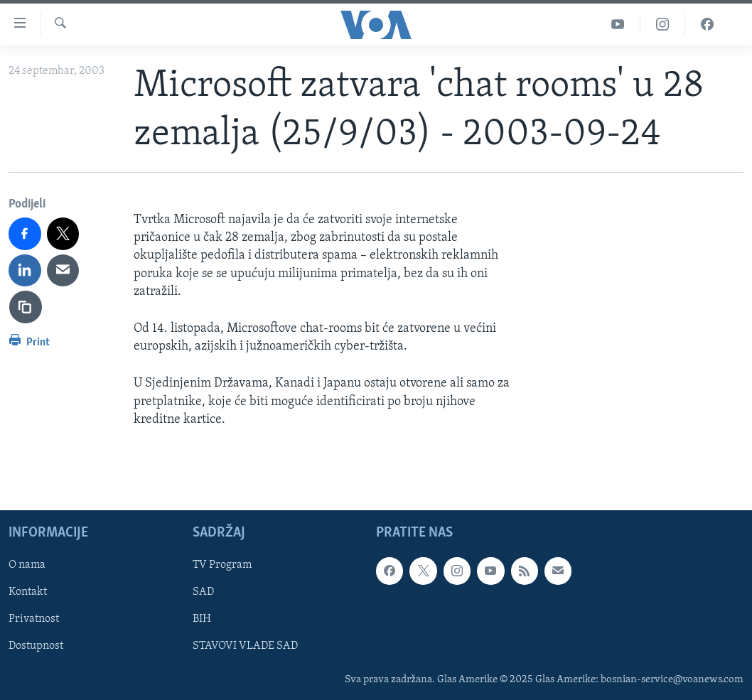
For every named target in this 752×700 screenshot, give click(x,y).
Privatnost (34, 619)
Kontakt (28, 592)
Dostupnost (36, 646)
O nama (27, 565)
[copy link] (26, 307)
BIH (202, 619)
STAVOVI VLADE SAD (245, 646)
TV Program (222, 565)
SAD (203, 592)
